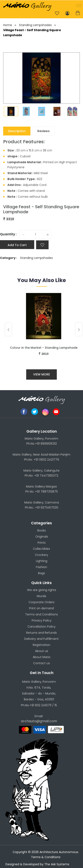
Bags (41, 573)
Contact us (41, 663)
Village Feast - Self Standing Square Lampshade (32, 33)
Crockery (41, 555)
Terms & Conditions (46, 857)
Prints (42, 543)
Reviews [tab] (44, 131)
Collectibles (41, 549)
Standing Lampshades (37, 25)
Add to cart (17, 245)
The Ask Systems (57, 864)
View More (41, 374)
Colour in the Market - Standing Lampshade (44, 348)
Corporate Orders (41, 602)
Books (42, 530)
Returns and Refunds (41, 633)
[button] (78, 5)
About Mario (42, 657)
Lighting (42, 561)
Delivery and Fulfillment (41, 639)
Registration (41, 645)
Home (10, 25)
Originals (42, 537)
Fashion (41, 567)
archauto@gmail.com (39, 721)
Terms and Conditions (41, 614)
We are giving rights (42, 590)
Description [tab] (17, 131)
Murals (41, 596)
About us (42, 651)
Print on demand (41, 608)
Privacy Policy (42, 620)
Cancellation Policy (41, 627)
